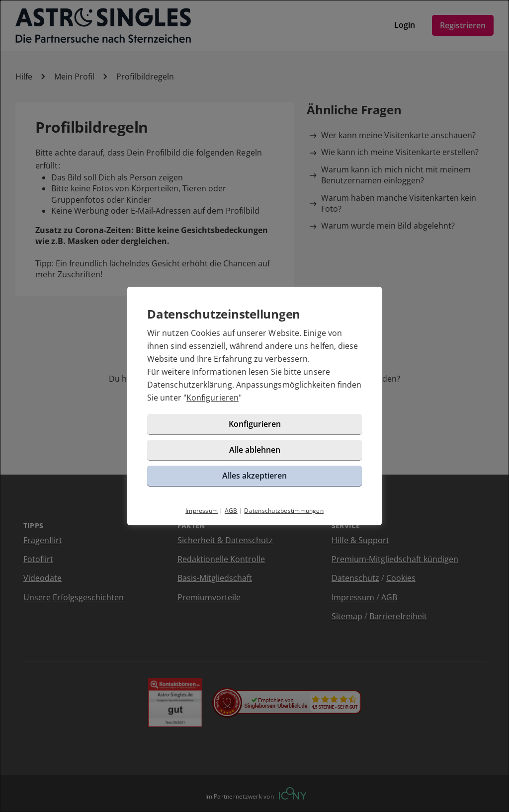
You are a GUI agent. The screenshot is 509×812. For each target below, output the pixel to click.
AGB (231, 511)
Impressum (202, 511)
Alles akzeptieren (254, 476)
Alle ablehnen (255, 450)
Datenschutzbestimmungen (284, 511)
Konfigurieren (212, 398)
